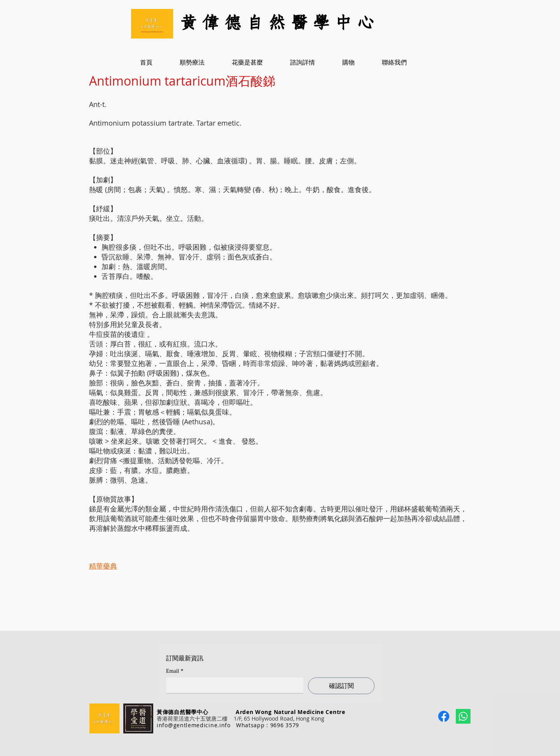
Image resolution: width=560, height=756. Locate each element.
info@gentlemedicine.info (194, 725)
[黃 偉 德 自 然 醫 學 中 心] (280, 24)
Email (175, 671)
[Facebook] (444, 716)
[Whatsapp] (463, 716)
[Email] (232, 685)
